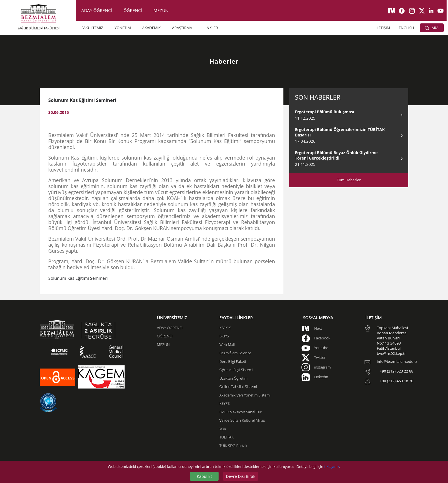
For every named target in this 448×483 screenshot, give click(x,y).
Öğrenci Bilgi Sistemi (236, 370)
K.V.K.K (225, 328)
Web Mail (227, 345)
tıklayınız (332, 466)
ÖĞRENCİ (133, 10)
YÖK (223, 429)
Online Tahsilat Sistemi (238, 387)
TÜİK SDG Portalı (233, 446)
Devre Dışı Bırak (240, 476)
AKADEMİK (151, 28)
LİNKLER (211, 28)
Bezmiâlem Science (235, 353)
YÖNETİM (123, 28)
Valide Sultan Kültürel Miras (242, 420)
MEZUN (161, 10)
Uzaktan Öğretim (233, 378)
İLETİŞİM (383, 28)
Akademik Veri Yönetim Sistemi (245, 395)
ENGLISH (407, 28)
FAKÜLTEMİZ (92, 28)
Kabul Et (204, 476)
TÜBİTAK (227, 437)
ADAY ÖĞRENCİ (97, 10)
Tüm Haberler (349, 180)
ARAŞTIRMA (182, 28)
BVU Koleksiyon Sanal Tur (241, 412)
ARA (432, 28)
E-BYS (224, 336)
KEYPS (225, 403)
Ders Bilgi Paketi (233, 361)
